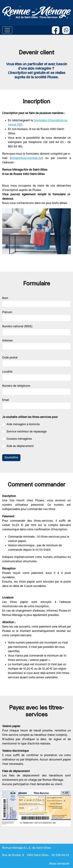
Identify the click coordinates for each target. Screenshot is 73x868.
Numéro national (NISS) (17, 326)
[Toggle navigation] (7, 30)
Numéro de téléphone (16, 386)
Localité (7, 372)
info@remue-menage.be (26, 158)
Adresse (7, 341)
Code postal (10, 358)
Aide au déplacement (20, 446)
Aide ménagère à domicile (23, 424)
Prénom (7, 312)
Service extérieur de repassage (27, 432)
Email (6, 400)
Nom (5, 298)
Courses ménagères (19, 439)
